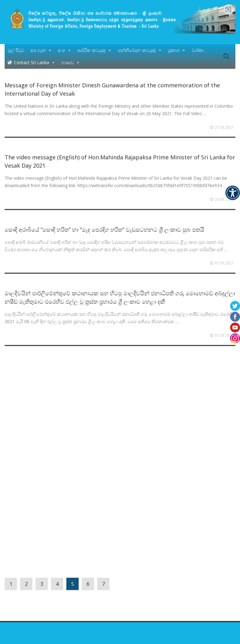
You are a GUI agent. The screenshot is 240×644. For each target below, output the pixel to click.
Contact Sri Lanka (35, 58)
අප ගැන (41, 46)
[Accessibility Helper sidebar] (233, 193)
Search (226, 52)
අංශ (65, 46)
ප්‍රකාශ (177, 46)
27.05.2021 (224, 123)
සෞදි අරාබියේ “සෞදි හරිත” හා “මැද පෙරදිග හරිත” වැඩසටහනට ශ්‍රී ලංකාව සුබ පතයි (104, 225)
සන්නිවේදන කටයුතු (140, 46)
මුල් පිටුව (16, 46)
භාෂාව (71, 58)
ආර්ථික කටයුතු (95, 46)
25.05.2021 (224, 195)
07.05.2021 (224, 259)
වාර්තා (198, 46)
